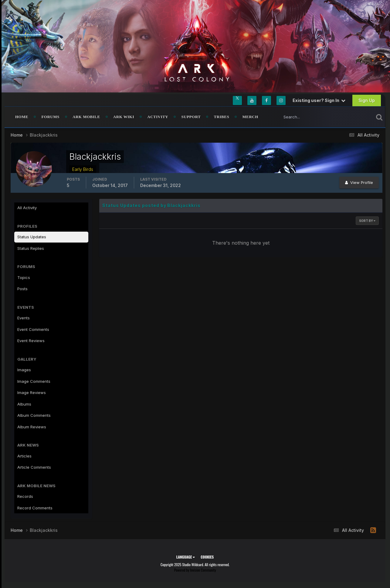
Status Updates (32, 237)
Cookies (207, 557)
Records (25, 496)
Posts (22, 289)
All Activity (27, 208)
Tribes (221, 117)
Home (22, 117)
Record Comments (35, 508)
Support (191, 117)
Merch (250, 117)
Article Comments (34, 467)
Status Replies (31, 248)
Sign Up (367, 100)
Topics (24, 277)
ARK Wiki (124, 117)
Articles (24, 456)
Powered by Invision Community (195, 570)
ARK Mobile (86, 117)
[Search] (306, 117)
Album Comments (34, 415)
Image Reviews (32, 393)
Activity (158, 117)
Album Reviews (32, 427)
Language (186, 557)
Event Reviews (31, 341)
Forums (50, 117)
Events (24, 318)
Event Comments (33, 329)
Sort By (367, 221)
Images (24, 370)
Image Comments (34, 381)
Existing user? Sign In (319, 100)
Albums (24, 404)
